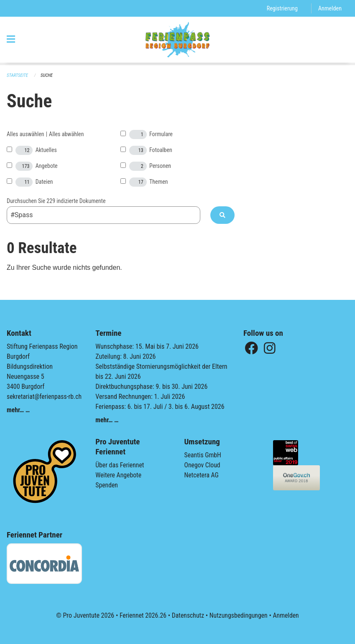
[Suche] (222, 215)
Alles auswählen (26, 134)
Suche (47, 75)
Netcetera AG (202, 475)
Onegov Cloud (203, 465)
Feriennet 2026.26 (142, 615)
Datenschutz (188, 615)
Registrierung (282, 8)
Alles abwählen (66, 134)
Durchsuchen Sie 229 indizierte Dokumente (56, 201)
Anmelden (330, 8)
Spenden (107, 485)
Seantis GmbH (203, 455)
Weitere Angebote (119, 475)
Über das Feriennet (120, 465)
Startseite (18, 75)
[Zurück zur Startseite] (177, 41)
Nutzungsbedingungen (239, 615)
